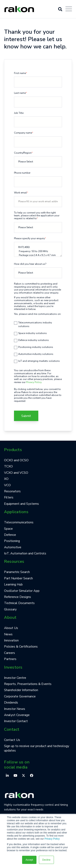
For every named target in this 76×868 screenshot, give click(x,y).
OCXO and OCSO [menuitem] (16, 460)
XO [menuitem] (6, 479)
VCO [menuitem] (7, 485)
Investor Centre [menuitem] (15, 678)
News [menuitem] (8, 634)
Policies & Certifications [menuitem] (21, 647)
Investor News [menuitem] (15, 709)
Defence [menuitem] (10, 535)
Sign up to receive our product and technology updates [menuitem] (37, 748)
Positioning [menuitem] (12, 541)
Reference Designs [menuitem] (18, 597)
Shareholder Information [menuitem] (21, 690)
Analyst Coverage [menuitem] (17, 715)
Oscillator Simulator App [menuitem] (22, 591)
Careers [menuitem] (10, 653)
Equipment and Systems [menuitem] (21, 504)
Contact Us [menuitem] (12, 740)
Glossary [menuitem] (10, 609)
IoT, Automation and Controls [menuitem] (25, 553)
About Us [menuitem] (11, 628)
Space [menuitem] (8, 529)
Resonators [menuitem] (12, 491)
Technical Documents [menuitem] (19, 603)
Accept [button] (29, 860)
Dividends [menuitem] (11, 703)
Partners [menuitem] (10, 659)
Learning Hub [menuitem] (13, 584)
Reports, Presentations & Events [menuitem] (28, 684)
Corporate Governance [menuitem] (20, 696)
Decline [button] (46, 860)
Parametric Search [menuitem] (17, 572)
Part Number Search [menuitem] (18, 578)
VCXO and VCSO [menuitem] (16, 473)
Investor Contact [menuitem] (16, 721)
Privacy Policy (52, 839)
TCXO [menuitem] (8, 466)
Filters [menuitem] (9, 497)
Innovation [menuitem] (11, 640)
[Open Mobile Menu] (69, 9)
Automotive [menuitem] (13, 547)
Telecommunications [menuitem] (19, 522)
